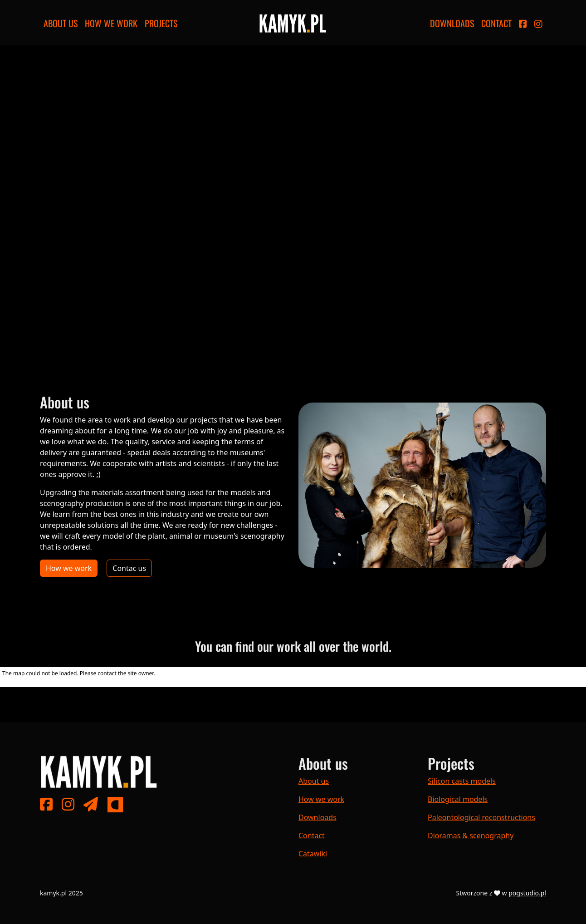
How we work (111, 23)
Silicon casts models (462, 781)
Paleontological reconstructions (481, 817)
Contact (496, 23)
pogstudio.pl (527, 893)
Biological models (458, 799)
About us (61, 23)
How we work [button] (69, 568)
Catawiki (313, 854)
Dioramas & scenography (471, 836)
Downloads (452, 23)
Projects (161, 23)
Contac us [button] (129, 568)
